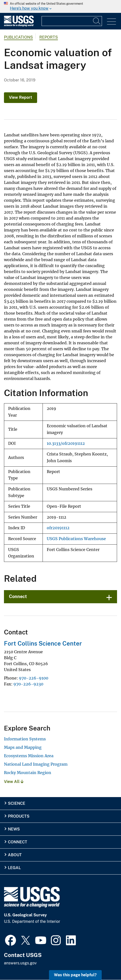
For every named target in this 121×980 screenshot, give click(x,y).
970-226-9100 (34, 678)
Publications (18, 37)
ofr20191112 (58, 528)
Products (19, 816)
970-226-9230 (28, 684)
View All (14, 782)
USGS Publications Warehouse (76, 539)
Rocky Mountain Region (28, 773)
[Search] (97, 21)
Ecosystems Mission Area (29, 756)
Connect (18, 596)
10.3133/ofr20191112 (66, 443)
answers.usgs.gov (20, 963)
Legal (14, 868)
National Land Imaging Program (36, 764)
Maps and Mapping (23, 747)
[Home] (19, 25)
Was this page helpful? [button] (75, 975)
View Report (21, 97)
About (15, 855)
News (14, 829)
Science (17, 803)
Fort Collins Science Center (43, 643)
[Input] (72, 21)
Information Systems (25, 739)
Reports (49, 37)
